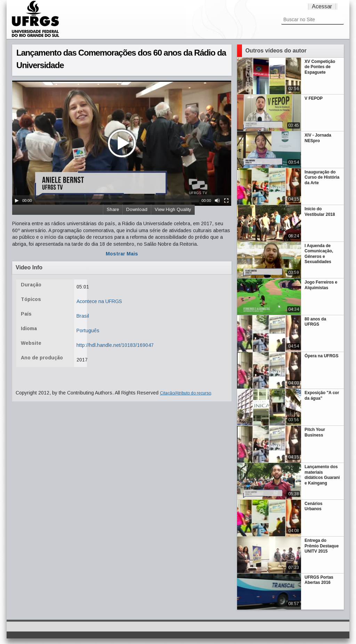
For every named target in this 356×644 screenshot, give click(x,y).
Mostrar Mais (122, 254)
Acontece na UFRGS (99, 301)
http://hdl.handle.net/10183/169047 (115, 345)
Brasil (83, 316)
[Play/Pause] (17, 201)
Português (88, 331)
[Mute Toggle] (217, 201)
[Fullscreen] (226, 201)
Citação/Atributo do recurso (185, 393)
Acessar (322, 6)
